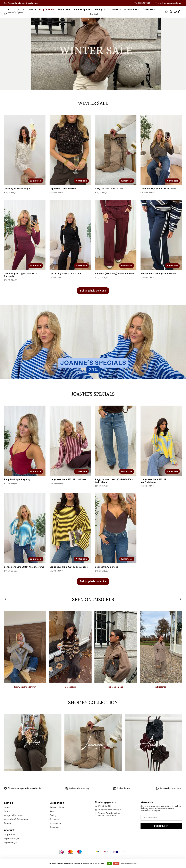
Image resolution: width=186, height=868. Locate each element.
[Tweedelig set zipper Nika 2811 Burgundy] (25, 235)
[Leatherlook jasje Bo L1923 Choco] (161, 150)
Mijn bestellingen (12, 839)
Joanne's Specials (82, 9)
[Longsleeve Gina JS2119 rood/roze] (70, 441)
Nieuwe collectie (57, 807)
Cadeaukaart (150, 9)
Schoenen (54, 819)
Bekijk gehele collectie (93, 291)
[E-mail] (161, 818)
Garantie (8, 823)
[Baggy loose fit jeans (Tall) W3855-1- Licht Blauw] (116, 441)
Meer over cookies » (129, 863)
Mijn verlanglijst (11, 842)
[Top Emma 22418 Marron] (70, 150)
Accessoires (55, 823)
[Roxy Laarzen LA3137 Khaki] (116, 150)
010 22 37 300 (142, 3)
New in (32, 9)
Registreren (9, 835)
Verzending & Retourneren (16, 819)
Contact (94, 14)
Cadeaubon (55, 827)
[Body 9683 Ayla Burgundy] (25, 441)
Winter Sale (64, 9)
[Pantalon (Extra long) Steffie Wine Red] (116, 235)
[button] (6, 599)
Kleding (53, 815)
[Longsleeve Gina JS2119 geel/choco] (70, 528)
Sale (52, 811)
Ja (109, 863)
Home (7, 807)
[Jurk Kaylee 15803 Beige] (25, 150)
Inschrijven (161, 826)
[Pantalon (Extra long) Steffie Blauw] (161, 235)
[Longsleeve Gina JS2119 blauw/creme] (25, 528)
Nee (116, 863)
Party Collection (47, 9)
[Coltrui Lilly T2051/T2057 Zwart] (70, 235)
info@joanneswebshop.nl (168, 3)
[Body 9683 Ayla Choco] (116, 528)
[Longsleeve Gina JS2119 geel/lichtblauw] (161, 441)
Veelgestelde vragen (14, 815)
